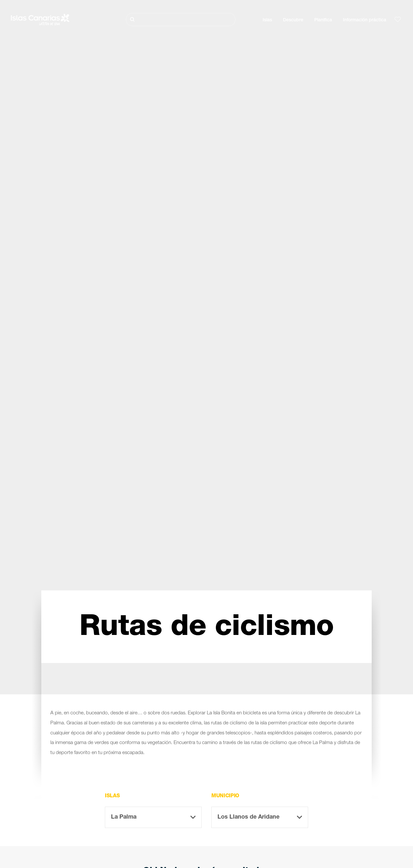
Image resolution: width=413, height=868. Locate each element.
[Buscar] (181, 20)
